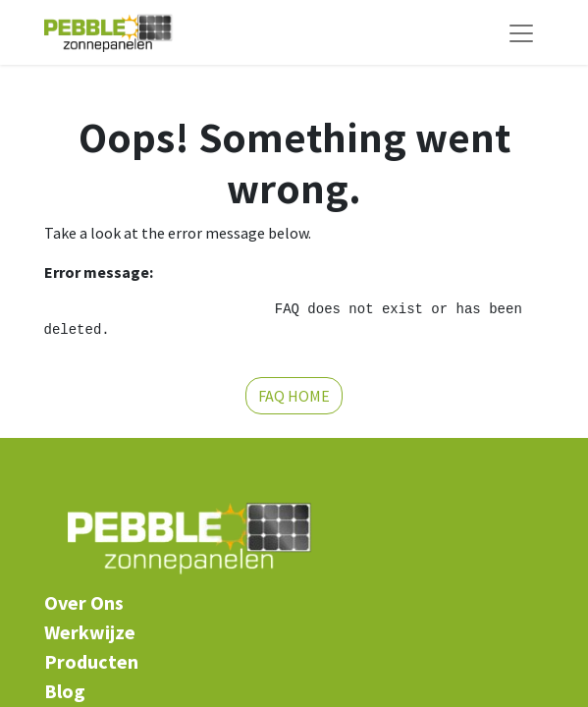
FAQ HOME (294, 396)
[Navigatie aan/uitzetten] (521, 32)
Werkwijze (90, 632)
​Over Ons (84, 602)
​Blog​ (65, 691)
